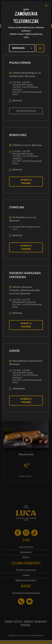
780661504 (17, 235)
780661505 (17, 313)
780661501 (17, 101)
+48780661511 (19, 389)
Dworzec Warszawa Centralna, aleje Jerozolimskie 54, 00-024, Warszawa (24, 290)
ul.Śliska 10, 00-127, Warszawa (27, 145)
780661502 (17, 170)
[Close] (46, 6)
